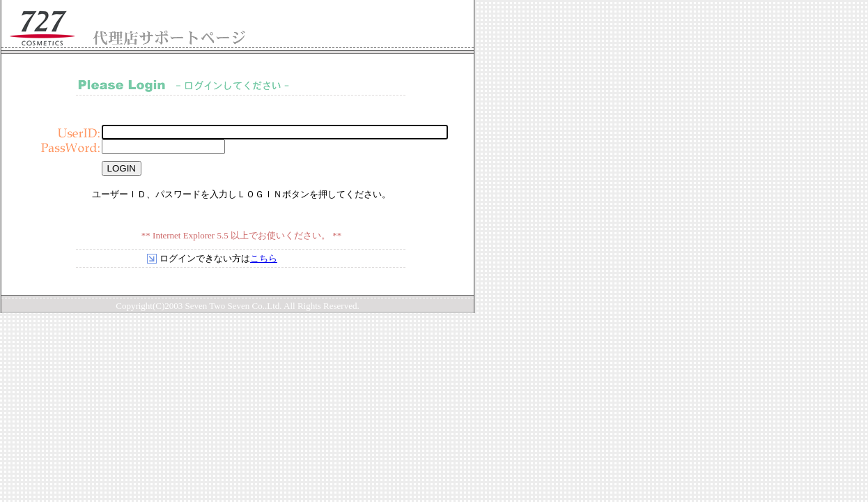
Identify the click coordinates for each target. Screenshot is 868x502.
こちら (264, 258)
